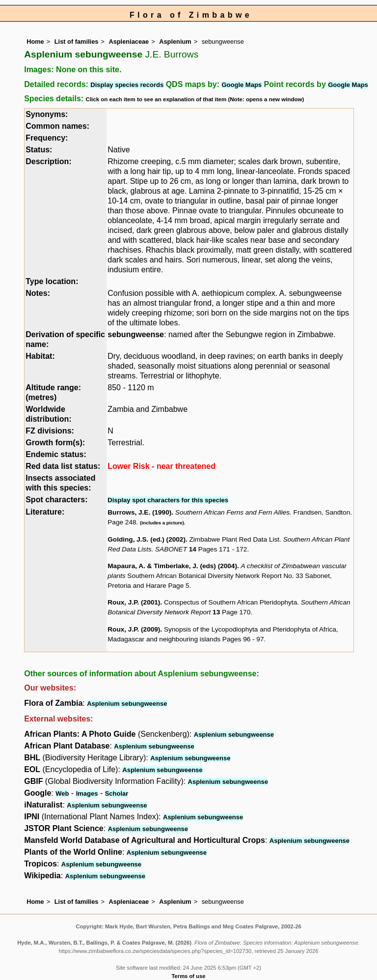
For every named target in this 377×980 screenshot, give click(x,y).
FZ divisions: (50, 431)
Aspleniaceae (129, 42)
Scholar (117, 793)
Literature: (45, 512)
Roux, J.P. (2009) (134, 629)
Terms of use (189, 976)
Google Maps (242, 85)
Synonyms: (47, 114)
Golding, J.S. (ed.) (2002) (147, 539)
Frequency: (47, 138)
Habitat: (40, 356)
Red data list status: (63, 466)
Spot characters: (56, 500)
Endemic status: (56, 454)
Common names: (57, 126)
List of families (77, 42)
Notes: (38, 293)
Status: (39, 150)
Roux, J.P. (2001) (134, 602)
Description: (48, 161)
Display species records (127, 85)
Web (62, 793)
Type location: (52, 281)
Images (87, 793)
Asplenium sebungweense (127, 704)
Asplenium (175, 42)
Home (35, 42)
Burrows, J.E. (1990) (139, 512)
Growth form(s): (55, 443)
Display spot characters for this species (168, 500)
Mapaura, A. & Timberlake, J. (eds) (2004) (172, 566)
